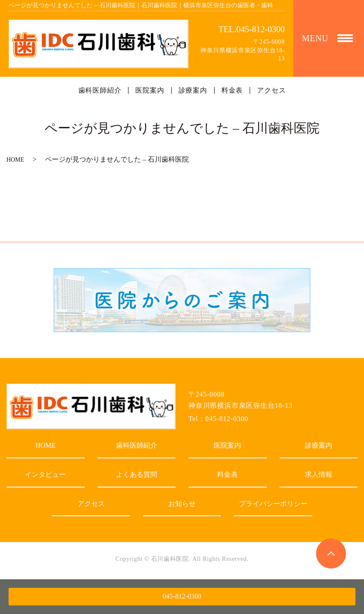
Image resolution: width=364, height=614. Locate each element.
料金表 (232, 90)
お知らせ (182, 504)
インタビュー (45, 474)
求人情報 (319, 474)
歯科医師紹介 (100, 90)
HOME (15, 160)
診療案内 (193, 90)
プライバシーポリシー (273, 504)
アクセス (271, 90)
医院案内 (150, 90)
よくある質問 (137, 474)
